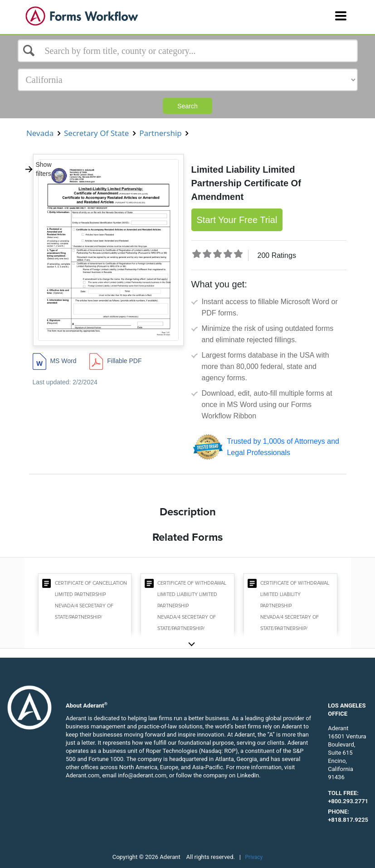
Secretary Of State (97, 133)
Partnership (161, 133)
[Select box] (188, 51)
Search (187, 106)
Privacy (254, 857)
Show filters (38, 169)
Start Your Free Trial (237, 220)
